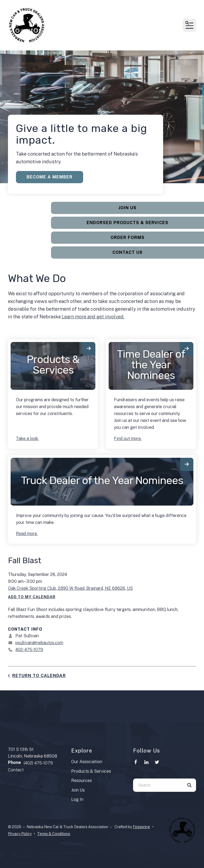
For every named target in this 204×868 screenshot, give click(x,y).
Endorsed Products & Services (127, 223)
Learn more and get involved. (93, 317)
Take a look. (27, 439)
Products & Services (53, 365)
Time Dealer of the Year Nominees (151, 365)
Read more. (27, 534)
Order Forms (127, 238)
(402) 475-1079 (38, 763)
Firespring (141, 827)
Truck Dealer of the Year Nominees (102, 480)
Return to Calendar (39, 676)
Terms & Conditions (54, 834)
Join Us (127, 208)
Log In (77, 799)
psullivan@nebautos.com (39, 643)
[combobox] (158, 785)
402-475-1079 (29, 650)
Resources (82, 781)
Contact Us (127, 252)
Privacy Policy (20, 834)
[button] (189, 25)
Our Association (87, 762)
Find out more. (128, 439)
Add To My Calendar (32, 597)
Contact (16, 770)
